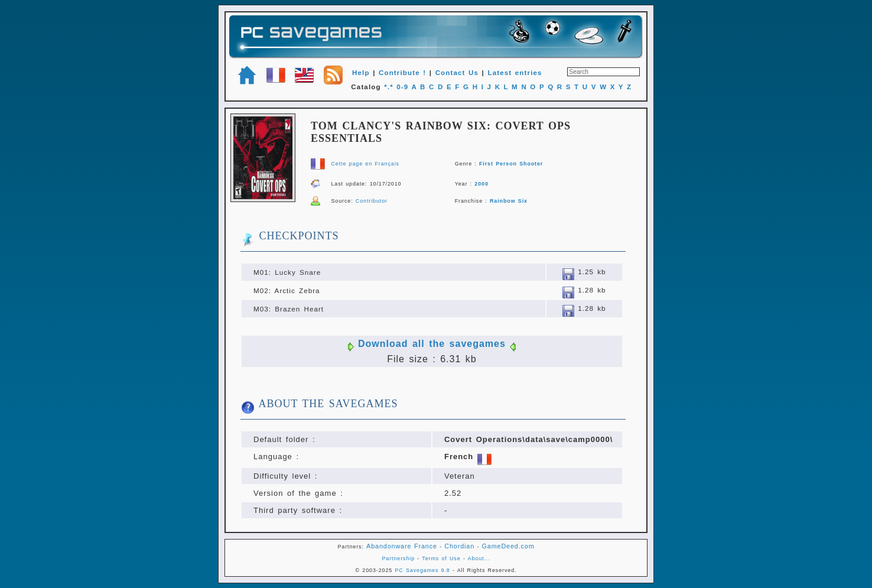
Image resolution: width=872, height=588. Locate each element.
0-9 (402, 87)
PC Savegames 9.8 (422, 570)
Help (361, 73)
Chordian (459, 546)
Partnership (398, 558)
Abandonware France (402, 546)
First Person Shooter (511, 164)
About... (479, 558)
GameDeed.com (508, 546)
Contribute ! (402, 73)
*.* (389, 87)
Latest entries (515, 73)
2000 (481, 184)
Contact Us (457, 73)
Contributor (372, 201)
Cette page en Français (365, 164)
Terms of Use (441, 558)
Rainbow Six (509, 201)
